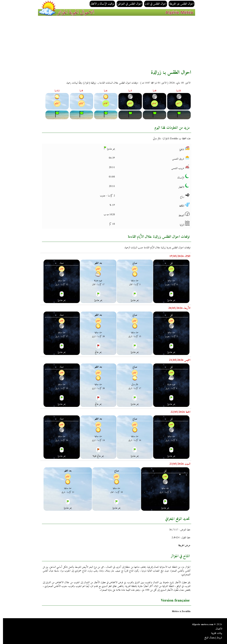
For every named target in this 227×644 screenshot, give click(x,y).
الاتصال (216, 629)
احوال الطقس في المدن (153, 4)
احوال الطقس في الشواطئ (127, 4)
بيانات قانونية (214, 633)
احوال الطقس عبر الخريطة (179, 4)
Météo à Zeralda (178, 611)
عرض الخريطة (181, 546)
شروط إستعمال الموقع (210, 638)
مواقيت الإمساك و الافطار (99, 4)
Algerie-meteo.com (200, 624)
